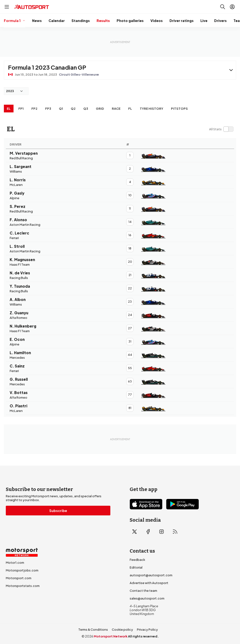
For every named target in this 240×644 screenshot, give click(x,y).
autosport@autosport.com (151, 575)
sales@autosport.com (147, 598)
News (37, 21)
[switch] (221, 129)
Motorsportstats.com (23, 586)
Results (103, 21)
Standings (81, 21)
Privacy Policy (147, 629)
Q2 (73, 109)
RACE (116, 109)
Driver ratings (182, 21)
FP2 (34, 109)
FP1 (21, 109)
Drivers (220, 21)
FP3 (48, 109)
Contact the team (143, 591)
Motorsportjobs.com (22, 570)
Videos (157, 21)
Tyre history (152, 109)
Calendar (57, 21)
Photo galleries (130, 21)
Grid (100, 109)
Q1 (61, 109)
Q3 (86, 109)
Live (204, 21)
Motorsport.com (19, 578)
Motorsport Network (111, 636)
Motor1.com (15, 563)
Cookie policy (122, 629)
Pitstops (179, 109)
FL (130, 109)
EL (9, 109)
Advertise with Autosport (149, 583)
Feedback (137, 560)
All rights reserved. (143, 636)
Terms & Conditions (93, 629)
